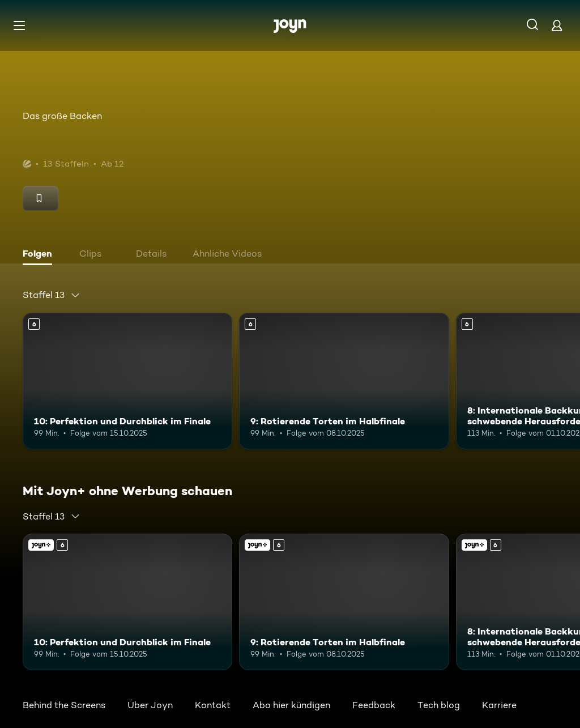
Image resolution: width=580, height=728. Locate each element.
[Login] (557, 25)
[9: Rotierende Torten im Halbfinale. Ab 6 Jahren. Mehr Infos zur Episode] (344, 381)
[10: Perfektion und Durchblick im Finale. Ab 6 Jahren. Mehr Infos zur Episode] (127, 381)
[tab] (40, 255)
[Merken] (40, 198)
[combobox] (52, 295)
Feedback (374, 705)
